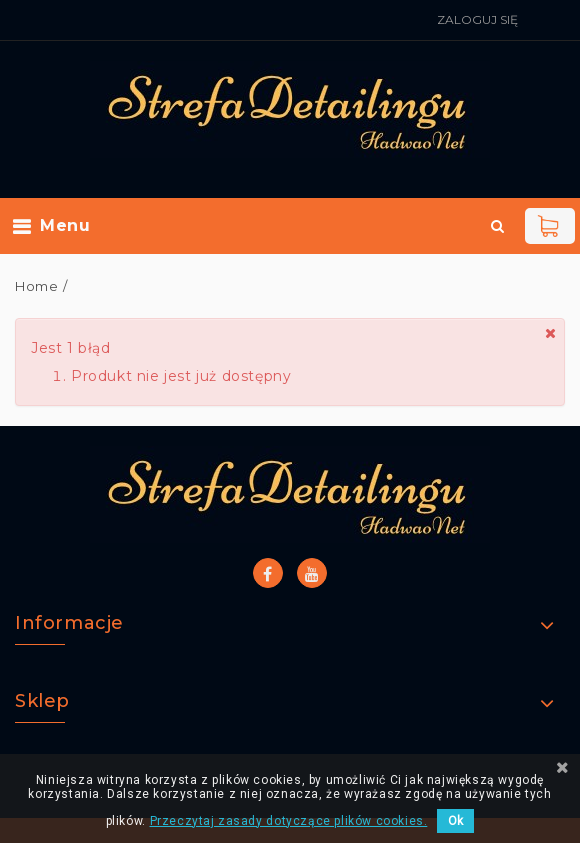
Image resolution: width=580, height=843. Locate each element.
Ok (455, 821)
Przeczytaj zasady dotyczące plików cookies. (289, 821)
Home (36, 286)
